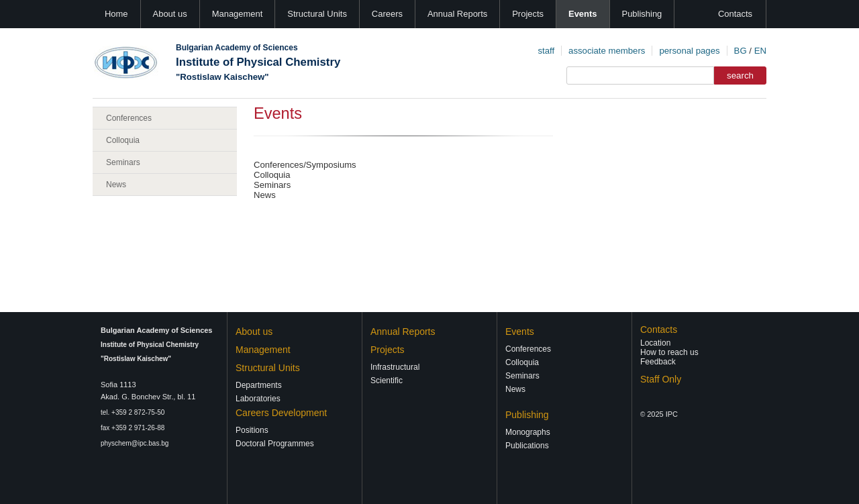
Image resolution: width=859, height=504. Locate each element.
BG (741, 51)
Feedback (658, 362)
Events (583, 14)
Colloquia (123, 140)
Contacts (735, 14)
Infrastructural (395, 367)
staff (546, 51)
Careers (387, 14)
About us (170, 14)
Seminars (123, 162)
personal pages (689, 51)
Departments (259, 385)
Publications (527, 446)
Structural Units (317, 14)
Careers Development (281, 413)
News (116, 185)
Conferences (129, 118)
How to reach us (669, 352)
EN (760, 51)
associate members (607, 51)
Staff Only (661, 379)
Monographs (528, 432)
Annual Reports (457, 14)
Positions (252, 430)
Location (655, 343)
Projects (528, 14)
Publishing (642, 14)
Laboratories (258, 399)
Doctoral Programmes (275, 444)
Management (238, 14)
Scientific (387, 381)
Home (116, 14)
